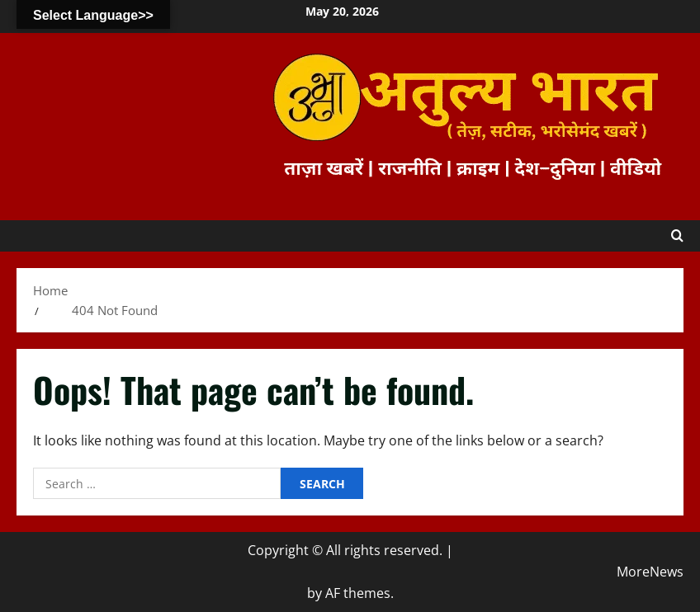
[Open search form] (677, 236)
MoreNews (650, 572)
